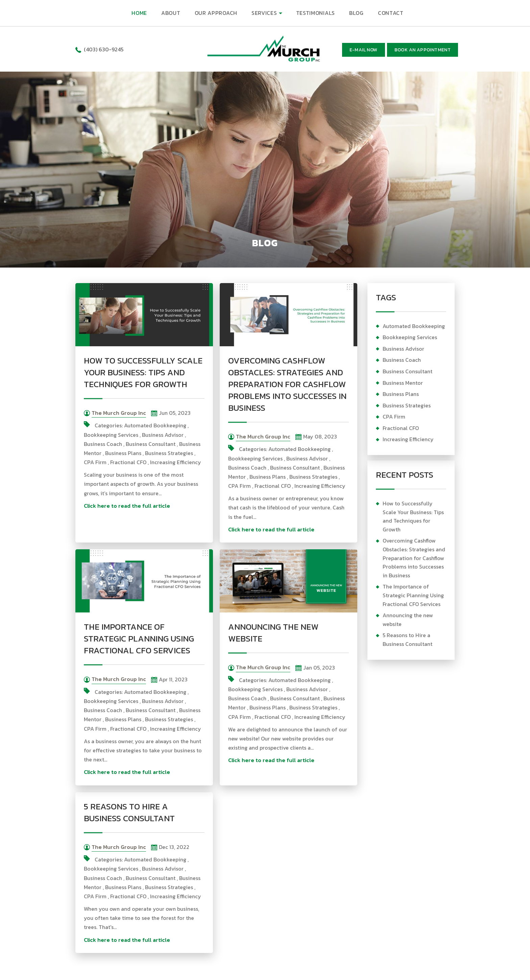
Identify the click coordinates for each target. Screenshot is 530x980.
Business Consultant (151, 444)
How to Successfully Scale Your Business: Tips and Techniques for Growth (143, 372)
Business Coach (103, 444)
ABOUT (171, 13)
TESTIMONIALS (316, 13)
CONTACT (391, 13)
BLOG (356, 13)
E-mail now (364, 50)
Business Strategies (169, 453)
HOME (139, 13)
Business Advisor (163, 435)
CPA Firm (95, 462)
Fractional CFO (128, 462)
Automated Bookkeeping (155, 425)
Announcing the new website (273, 633)
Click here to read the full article (127, 506)
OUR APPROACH (216, 13)
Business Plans (123, 453)
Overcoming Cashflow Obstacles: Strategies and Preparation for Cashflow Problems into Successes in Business (287, 384)
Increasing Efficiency (176, 462)
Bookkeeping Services (111, 435)
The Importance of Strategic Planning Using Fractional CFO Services (139, 638)
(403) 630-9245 (104, 49)
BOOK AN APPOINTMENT (423, 50)
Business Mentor (403, 383)
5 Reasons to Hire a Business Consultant (129, 812)
